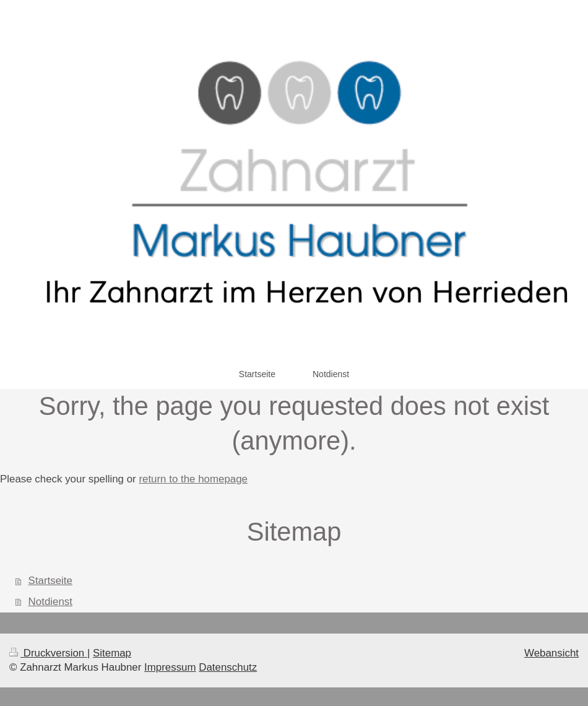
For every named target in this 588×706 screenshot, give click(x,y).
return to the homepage (193, 479)
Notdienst (50, 602)
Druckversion (48, 653)
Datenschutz (228, 667)
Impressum (170, 667)
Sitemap (112, 653)
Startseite (50, 581)
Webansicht (551, 653)
